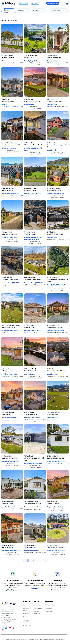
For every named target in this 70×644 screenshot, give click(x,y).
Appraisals (37, 605)
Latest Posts (49, 612)
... (42, 561)
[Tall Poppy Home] (10, 3)
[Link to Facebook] (3, 627)
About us (26, 605)
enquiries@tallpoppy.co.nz (13, 590)
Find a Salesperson (57, 590)
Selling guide (49, 608)
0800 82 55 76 (35, 588)
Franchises (27, 613)
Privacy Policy (27, 625)
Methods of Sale (50, 605)
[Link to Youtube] (10, 627)
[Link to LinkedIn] (6, 628)
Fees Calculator (39, 608)
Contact (26, 617)
